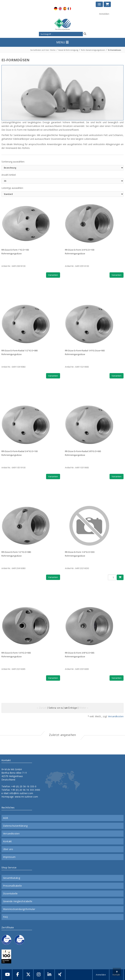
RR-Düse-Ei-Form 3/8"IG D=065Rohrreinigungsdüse (80, 655)
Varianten (53, 275)
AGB (6, 818)
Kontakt (7, 841)
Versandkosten (116, 716)
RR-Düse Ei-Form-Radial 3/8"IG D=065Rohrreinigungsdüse (83, 453)
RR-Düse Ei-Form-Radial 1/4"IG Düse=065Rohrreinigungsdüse (85, 352)
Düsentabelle (10, 894)
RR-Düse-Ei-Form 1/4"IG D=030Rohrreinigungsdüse (80, 554)
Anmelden (104, 14)
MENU (62, 42)
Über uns (8, 849)
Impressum (9, 857)
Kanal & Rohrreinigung (68, 50)
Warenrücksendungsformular (19, 909)
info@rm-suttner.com (21, 793)
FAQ (5, 917)
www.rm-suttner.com (26, 797)
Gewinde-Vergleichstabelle (18, 901)
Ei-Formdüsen (115, 50)
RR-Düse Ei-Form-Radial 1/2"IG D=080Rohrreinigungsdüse (20, 352)
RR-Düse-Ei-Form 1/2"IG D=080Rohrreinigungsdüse (16, 554)
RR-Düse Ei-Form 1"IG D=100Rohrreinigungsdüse (15, 252)
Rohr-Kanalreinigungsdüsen (93, 50)
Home (53, 50)
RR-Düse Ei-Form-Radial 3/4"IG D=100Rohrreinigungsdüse (20, 453)
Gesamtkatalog (12, 878)
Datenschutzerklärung (15, 826)
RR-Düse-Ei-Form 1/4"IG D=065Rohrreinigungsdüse (16, 655)
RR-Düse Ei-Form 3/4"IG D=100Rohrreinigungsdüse (80, 252)
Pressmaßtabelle (12, 886)
